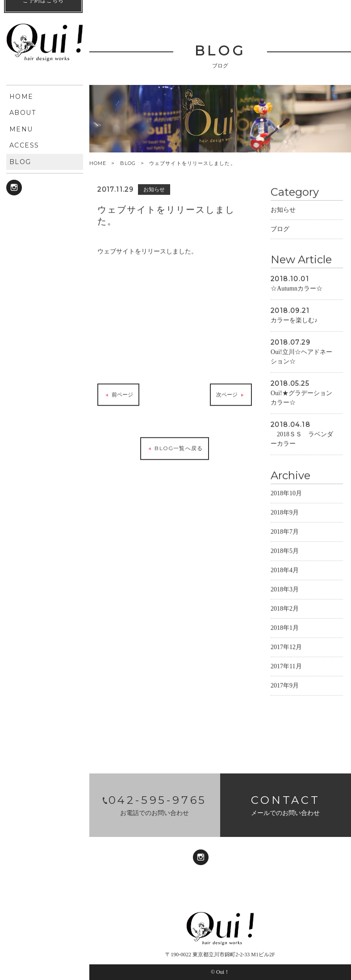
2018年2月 (285, 610)
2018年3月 (285, 591)
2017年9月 (285, 687)
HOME (98, 163)
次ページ (231, 397)
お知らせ (283, 212)
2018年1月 (285, 630)
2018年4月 (285, 572)
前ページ (118, 397)
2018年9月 (285, 514)
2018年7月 (285, 534)
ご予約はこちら (43, 958)
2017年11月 (286, 668)
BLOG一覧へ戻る (175, 451)
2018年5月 (285, 553)
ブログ (280, 231)
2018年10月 (286, 495)
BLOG (128, 163)
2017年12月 (286, 649)
